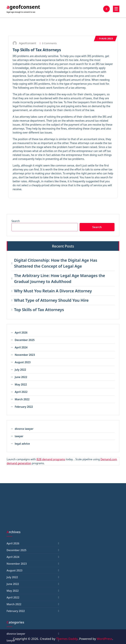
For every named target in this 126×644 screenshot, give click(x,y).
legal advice (22, 444)
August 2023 (23, 362)
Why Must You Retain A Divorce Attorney (53, 291)
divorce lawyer (24, 429)
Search (16, 221)
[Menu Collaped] (116, 9)
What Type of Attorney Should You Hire (51, 300)
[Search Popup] (106, 9)
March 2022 (22, 399)
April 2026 (21, 333)
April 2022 (21, 392)
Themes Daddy (67, 639)
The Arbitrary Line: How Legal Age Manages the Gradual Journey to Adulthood (60, 278)
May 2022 (21, 384)
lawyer (19, 436)
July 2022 (20, 370)
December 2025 (25, 340)
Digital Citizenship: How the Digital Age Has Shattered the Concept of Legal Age (56, 263)
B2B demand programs (51, 459)
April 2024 (21, 347)
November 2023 (25, 355)
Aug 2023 (105, 38)
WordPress (105, 639)
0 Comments (48, 43)
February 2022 (24, 407)
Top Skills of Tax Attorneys (37, 50)
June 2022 (21, 377)
